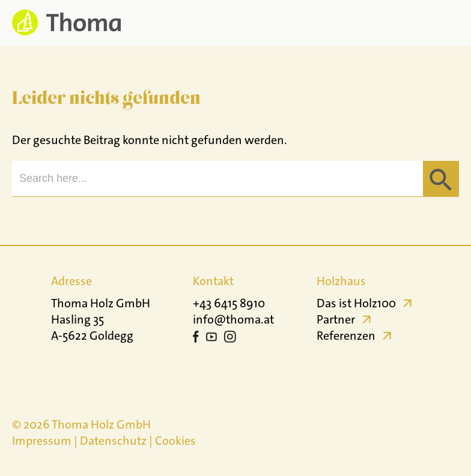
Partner (336, 319)
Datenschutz (113, 441)
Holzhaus (341, 281)
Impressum (42, 441)
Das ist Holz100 (356, 303)
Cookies (175, 441)
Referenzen (346, 336)
